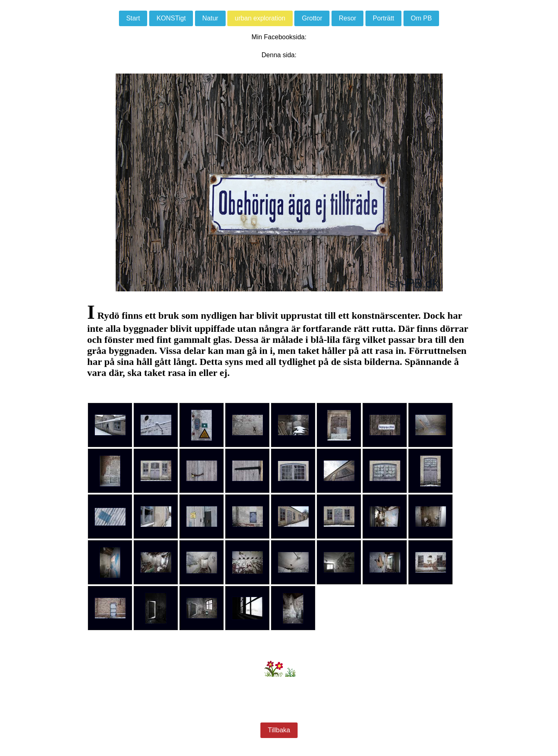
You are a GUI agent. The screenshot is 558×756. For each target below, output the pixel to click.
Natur (210, 18)
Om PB (421, 18)
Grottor (312, 18)
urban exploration (260, 18)
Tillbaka (279, 730)
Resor (348, 18)
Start (133, 18)
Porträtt (383, 18)
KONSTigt (171, 18)
